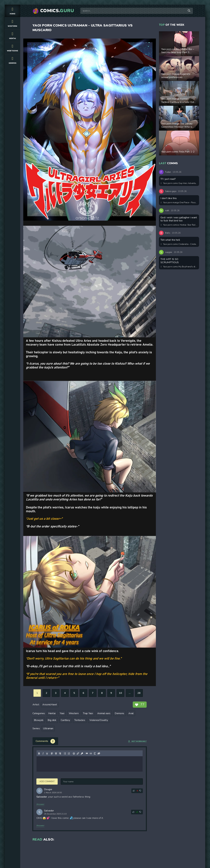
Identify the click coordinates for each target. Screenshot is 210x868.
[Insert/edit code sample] (91, 753)
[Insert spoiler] (95, 753)
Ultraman (48, 728)
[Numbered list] (69, 753)
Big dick (52, 720)
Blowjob (39, 720)
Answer (40, 804)
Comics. (57, 11)
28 (139, 693)
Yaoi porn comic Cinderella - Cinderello (179, 244)
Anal (131, 713)
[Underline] (47, 753)
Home (12, 11)
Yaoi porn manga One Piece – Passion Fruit (179, 203)
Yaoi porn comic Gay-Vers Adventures (179, 183)
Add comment (47, 782)
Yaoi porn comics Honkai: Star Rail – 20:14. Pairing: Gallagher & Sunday (179, 225)
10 (120, 693)
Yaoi (62, 713)
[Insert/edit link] (78, 753)
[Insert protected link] (82, 753)
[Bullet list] (65, 753)
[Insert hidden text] (99, 753)
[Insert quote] (87, 753)
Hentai (12, 35)
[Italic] (43, 753)
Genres (12, 60)
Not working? (137, 741)
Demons (119, 713)
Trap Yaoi (88, 713)
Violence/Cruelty (99, 720)
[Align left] (52, 753)
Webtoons (12, 48)
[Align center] (56, 753)
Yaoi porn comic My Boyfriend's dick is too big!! (179, 267)
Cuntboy (65, 720)
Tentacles (80, 720)
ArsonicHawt (50, 705)
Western (12, 23)
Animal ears (104, 713)
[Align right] (60, 753)
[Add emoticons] (74, 753)
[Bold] (39, 753)
